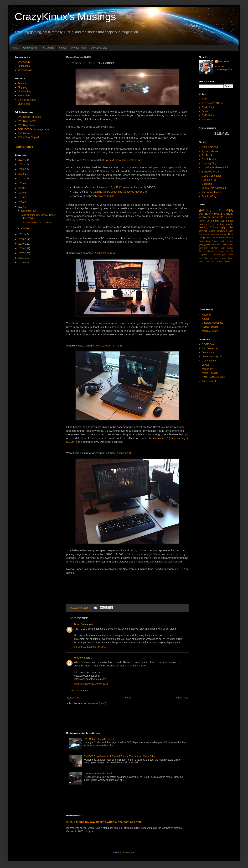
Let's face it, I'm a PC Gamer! (36, 223)
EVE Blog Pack (26, 125)
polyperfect (204, 258)
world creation (205, 261)
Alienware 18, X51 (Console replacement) (121, 187)
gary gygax (204, 244)
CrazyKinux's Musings (65, 17)
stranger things (226, 258)
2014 (21, 202)
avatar (206, 234)
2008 (21, 248)
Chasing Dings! (210, 163)
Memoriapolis (25, 70)
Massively (207, 369)
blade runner (227, 241)
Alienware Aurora (105, 253)
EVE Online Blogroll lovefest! (99, 739)
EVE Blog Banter (27, 121)
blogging (219, 214)
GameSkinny (209, 361)
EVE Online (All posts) (30, 117)
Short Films (24, 104)
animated (229, 238)
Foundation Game (208, 241)
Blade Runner (209, 107)
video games (212, 238)
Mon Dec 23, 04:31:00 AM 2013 (91, 684)
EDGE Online (209, 344)
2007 (21, 253)
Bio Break (207, 155)
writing (212, 231)
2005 (21, 262)
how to (229, 224)
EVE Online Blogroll (28, 137)
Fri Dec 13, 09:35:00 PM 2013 (90, 647)
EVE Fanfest (25, 133)
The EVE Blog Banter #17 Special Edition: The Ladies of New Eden (120, 756)
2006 (21, 258)
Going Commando (212, 176)
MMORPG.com (210, 373)
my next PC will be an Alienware (123, 160)
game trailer (228, 255)
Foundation (24, 66)
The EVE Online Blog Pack (98, 774)
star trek (214, 258)
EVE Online (24, 62)
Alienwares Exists (104, 196)
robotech (214, 248)
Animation (23, 83)
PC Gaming (48, 48)
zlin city (227, 261)
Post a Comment (80, 691)
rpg (223, 227)
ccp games (227, 221)
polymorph (203, 248)
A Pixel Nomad (210, 147)
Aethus (206, 319)
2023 (21, 169)
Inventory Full (209, 180)
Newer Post (73, 698)
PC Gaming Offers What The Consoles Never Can (118, 192)
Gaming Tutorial (209, 227)
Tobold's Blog (209, 196)
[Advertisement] (129, 718)
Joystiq (206, 365)
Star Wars (207, 119)
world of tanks (217, 261)
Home (15, 48)
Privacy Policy (79, 48)
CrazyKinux (225, 61)
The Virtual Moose (212, 192)
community (206, 214)
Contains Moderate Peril (215, 167)
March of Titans (210, 331)
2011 (21, 234)
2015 (21, 197)
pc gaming (213, 221)
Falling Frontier (210, 327)
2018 (21, 188)
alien (222, 238)
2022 (21, 174)
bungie (202, 238)
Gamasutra (208, 352)
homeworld (222, 231)
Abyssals (207, 315)
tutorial (224, 234)
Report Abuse (24, 147)
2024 (21, 164)
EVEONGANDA (211, 172)
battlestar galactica (221, 251)
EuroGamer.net (210, 348)
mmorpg (226, 210)
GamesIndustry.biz (212, 356)
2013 (21, 207)
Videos (63, 48)
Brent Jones (81, 624)
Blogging (22, 87)
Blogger (130, 853)
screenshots (215, 217)
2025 (21, 160)
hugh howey (228, 244)
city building (217, 224)
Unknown (79, 658)
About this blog (99, 48)
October (26, 228)
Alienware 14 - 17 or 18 (109, 346)
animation (204, 224)
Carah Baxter (209, 159)
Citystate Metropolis (213, 323)
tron (218, 234)
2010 (21, 239)
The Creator (216, 244)
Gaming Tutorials (27, 100)
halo (213, 234)
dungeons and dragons (210, 255)
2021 (21, 178)
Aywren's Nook (210, 151)
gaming (205, 210)
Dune (205, 111)
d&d (232, 251)
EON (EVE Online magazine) (33, 129)
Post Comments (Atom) (94, 703)
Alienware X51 (125, 453)
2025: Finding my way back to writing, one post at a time (104, 822)
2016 (21, 193)
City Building (24, 91)
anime (209, 251)
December (27, 211)
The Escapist (209, 381)
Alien (205, 99)
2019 (21, 183)
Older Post (182, 698)
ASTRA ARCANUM (212, 103)
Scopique (207, 184)
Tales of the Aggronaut (214, 188)
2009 (21, 244)
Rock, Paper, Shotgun (214, 377)
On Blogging (30, 48)
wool (223, 248)
